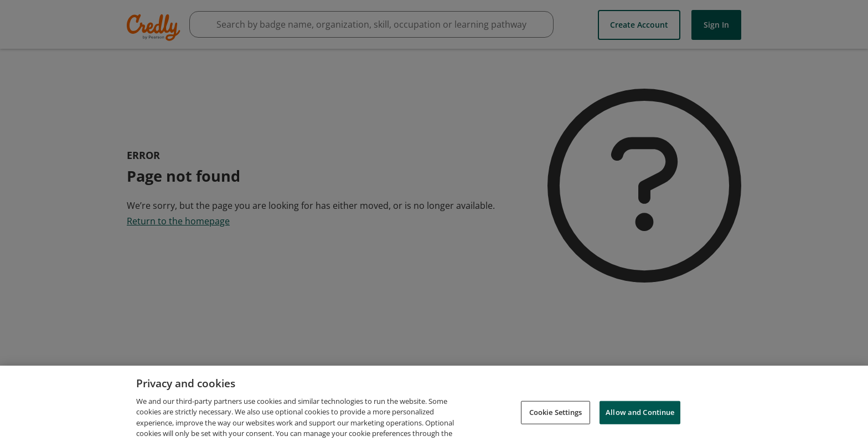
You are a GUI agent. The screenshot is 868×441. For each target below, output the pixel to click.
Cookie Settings (556, 418)
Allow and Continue (640, 418)
